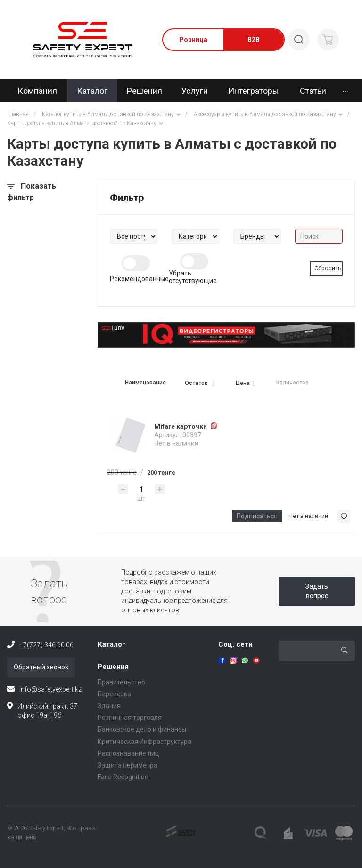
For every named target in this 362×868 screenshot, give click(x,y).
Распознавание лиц (128, 753)
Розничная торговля (130, 718)
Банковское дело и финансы (142, 729)
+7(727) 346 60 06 (46, 645)
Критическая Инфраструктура (144, 742)
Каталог (111, 644)
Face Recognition (123, 777)
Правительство (121, 682)
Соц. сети (235, 644)
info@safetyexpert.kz (50, 689)
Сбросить (328, 268)
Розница (193, 40)
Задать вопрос (317, 591)
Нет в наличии (308, 516)
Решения (113, 667)
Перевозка (114, 694)
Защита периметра (128, 765)
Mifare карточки (181, 426)
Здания (109, 706)
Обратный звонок (41, 667)
